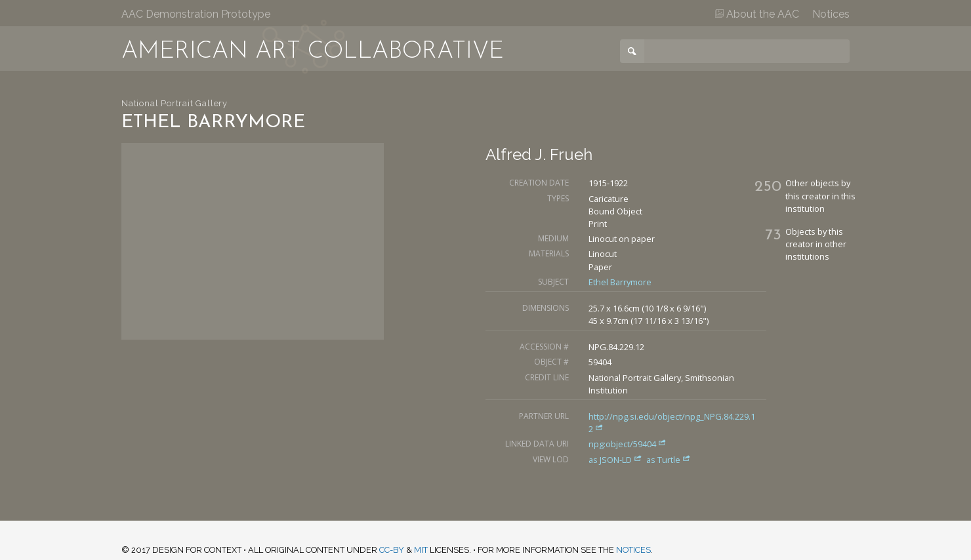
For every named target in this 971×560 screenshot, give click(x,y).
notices (633, 550)
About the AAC (757, 14)
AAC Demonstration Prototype (196, 14)
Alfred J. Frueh (539, 154)
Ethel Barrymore (620, 282)
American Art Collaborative (313, 52)
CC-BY (392, 550)
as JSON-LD (616, 460)
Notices (831, 14)
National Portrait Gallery (175, 103)
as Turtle (669, 460)
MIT (421, 550)
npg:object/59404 (628, 444)
